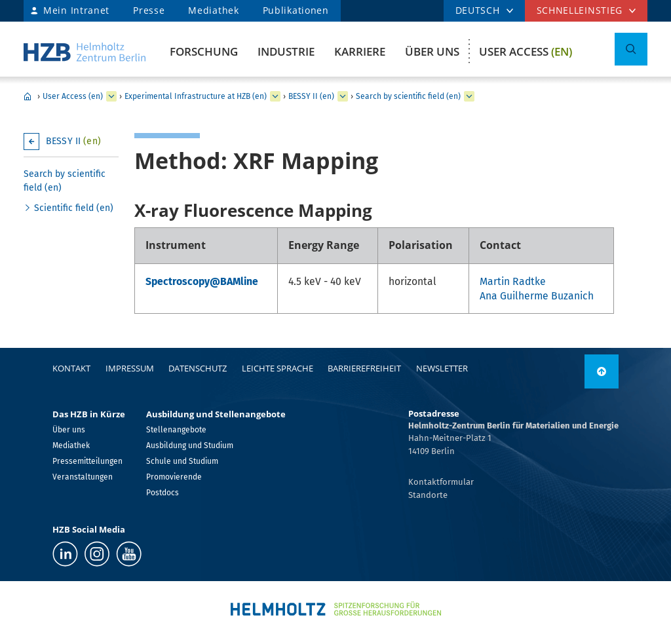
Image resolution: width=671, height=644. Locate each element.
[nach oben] (602, 371)
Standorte (428, 495)
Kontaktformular (441, 482)
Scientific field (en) (74, 208)
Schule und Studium (182, 461)
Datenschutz (198, 368)
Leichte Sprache (278, 368)
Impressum (130, 368)
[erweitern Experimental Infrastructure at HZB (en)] (275, 96)
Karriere (360, 51)
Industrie (286, 51)
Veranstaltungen (83, 477)
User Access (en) (73, 96)
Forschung (204, 51)
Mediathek (213, 10)
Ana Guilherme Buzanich (537, 296)
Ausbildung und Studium (190, 445)
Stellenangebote (176, 430)
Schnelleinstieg (580, 10)
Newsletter (442, 368)
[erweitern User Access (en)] (111, 96)
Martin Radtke (513, 281)
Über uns (432, 51)
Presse (149, 10)
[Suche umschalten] (631, 49)
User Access (526, 51)
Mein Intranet (76, 10)
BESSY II (73, 141)
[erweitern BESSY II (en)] (343, 96)
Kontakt (71, 368)
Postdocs (163, 493)
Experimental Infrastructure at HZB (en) (196, 96)
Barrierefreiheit (364, 368)
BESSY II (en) (311, 96)
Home (28, 96)
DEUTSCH (478, 10)
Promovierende (174, 477)
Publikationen (296, 10)
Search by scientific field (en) (408, 96)
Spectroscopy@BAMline (202, 281)
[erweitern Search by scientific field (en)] (469, 96)
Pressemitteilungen (87, 461)
